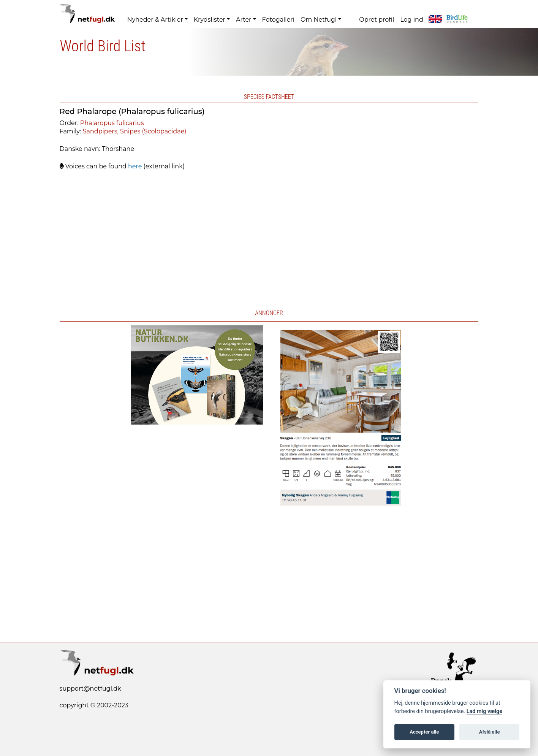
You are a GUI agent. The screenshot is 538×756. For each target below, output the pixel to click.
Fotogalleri (278, 20)
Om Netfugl (319, 20)
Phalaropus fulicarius (112, 123)
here (135, 166)
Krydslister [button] (210, 20)
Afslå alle (490, 732)
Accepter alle (424, 732)
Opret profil (377, 20)
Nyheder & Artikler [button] (155, 20)
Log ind (411, 20)
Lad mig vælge (484, 711)
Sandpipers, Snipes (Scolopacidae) (135, 131)
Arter (244, 20)
